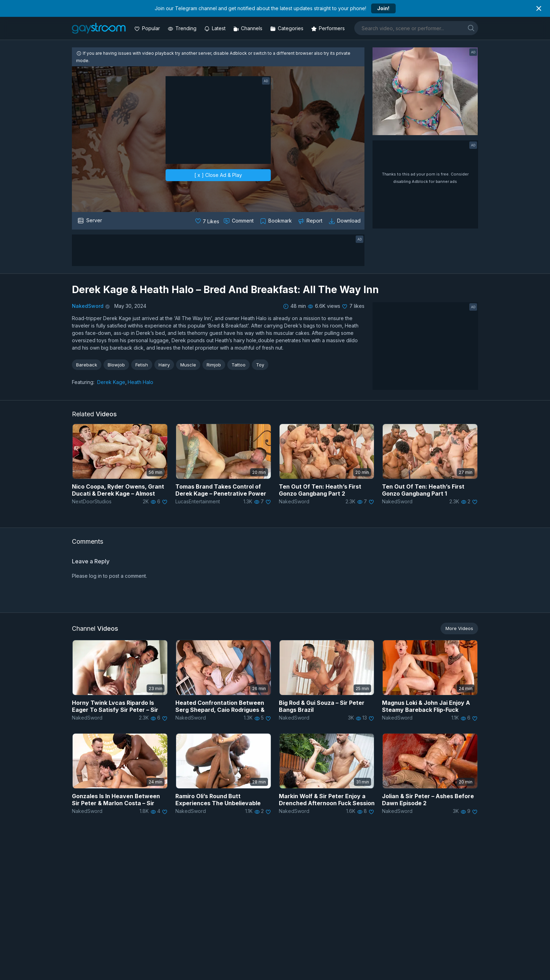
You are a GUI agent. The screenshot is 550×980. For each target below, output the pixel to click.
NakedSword (88, 306)
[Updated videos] (216, 28)
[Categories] (287, 28)
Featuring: (83, 382)
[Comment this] (239, 221)
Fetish (142, 365)
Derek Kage (111, 382)
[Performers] (329, 28)
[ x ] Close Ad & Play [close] (218, 175)
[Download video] (345, 221)
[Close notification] (539, 8)
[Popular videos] (148, 28)
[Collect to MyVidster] (277, 221)
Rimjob (214, 365)
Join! (383, 8)
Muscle (188, 365)
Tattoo (239, 365)
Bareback (87, 365)
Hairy (164, 365)
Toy (260, 365)
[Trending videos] (183, 28)
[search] (471, 28)
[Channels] (249, 28)
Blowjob (116, 365)
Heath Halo (140, 382)
